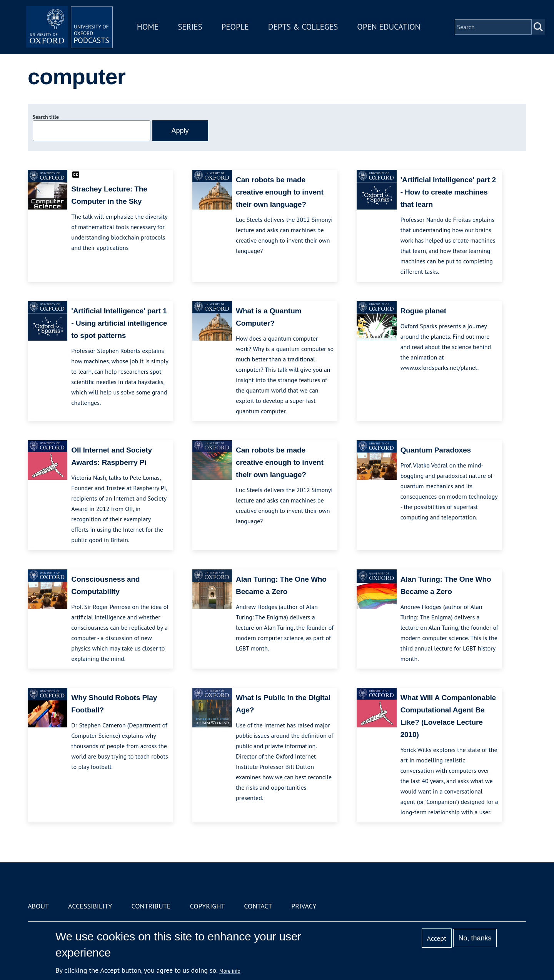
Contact (258, 906)
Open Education (392, 28)
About (38, 906)
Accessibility (90, 906)
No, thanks (475, 938)
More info (230, 971)
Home (151, 28)
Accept (436, 938)
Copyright (207, 906)
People (238, 28)
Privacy (304, 906)
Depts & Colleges (306, 28)
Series (193, 28)
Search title (46, 117)
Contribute (151, 906)
